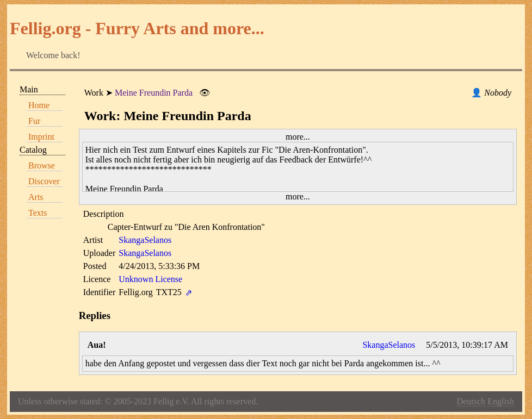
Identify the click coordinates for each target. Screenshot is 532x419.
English (501, 401)
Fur (34, 121)
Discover (44, 181)
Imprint (41, 137)
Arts (36, 197)
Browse (42, 165)
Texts (38, 213)
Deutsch (471, 401)
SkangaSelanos (145, 240)
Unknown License (150, 279)
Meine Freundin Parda (154, 93)
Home (39, 105)
